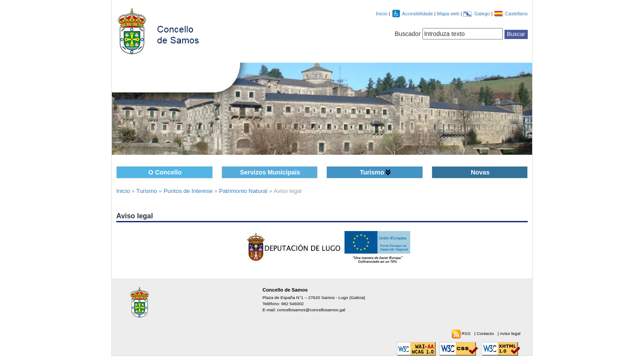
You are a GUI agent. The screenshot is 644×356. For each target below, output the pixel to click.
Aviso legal (510, 333)
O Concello (165, 172)
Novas (480, 172)
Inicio (382, 14)
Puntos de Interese (188, 191)
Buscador (408, 34)
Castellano (516, 14)
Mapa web (449, 14)
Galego (483, 14)
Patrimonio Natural (243, 191)
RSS (467, 333)
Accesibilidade (418, 14)
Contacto (486, 333)
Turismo (372, 172)
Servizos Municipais (270, 172)
